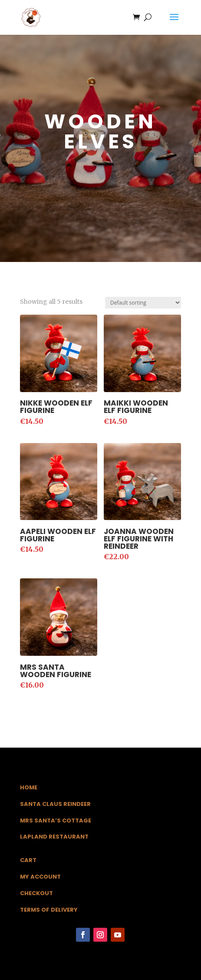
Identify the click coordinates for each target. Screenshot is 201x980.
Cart (28, 860)
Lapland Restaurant (54, 837)
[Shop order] (143, 303)
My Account (40, 877)
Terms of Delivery (49, 910)
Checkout (36, 893)
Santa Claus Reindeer (55, 804)
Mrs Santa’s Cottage (56, 821)
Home (29, 787)
